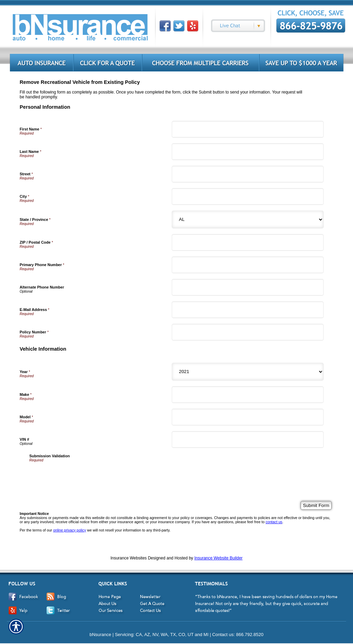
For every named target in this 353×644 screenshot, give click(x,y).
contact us (274, 522)
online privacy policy (69, 530)
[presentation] (82, 476)
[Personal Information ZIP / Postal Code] (248, 242)
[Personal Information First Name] (248, 129)
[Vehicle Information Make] (248, 395)
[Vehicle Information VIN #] (248, 440)
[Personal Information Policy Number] (248, 332)
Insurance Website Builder (219, 558)
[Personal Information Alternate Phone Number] (248, 287)
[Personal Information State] (248, 219)
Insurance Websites (128, 558)
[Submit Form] (316, 505)
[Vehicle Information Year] (248, 372)
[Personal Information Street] (248, 174)
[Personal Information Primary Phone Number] (248, 265)
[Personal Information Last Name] (248, 152)
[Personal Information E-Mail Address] (248, 310)
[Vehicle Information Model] (248, 417)
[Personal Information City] (248, 197)
